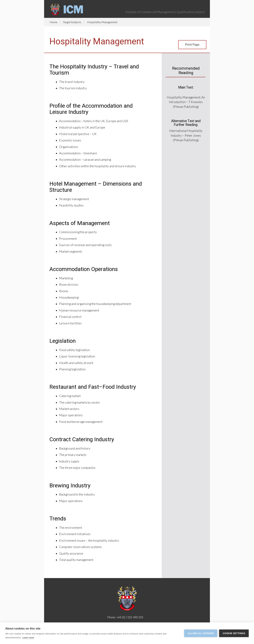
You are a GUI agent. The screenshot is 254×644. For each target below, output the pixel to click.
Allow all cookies (201, 633)
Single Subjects (72, 22)
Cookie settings (234, 633)
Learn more (28, 638)
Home (54, 22)
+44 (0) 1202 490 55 (129, 617)
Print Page (192, 44)
